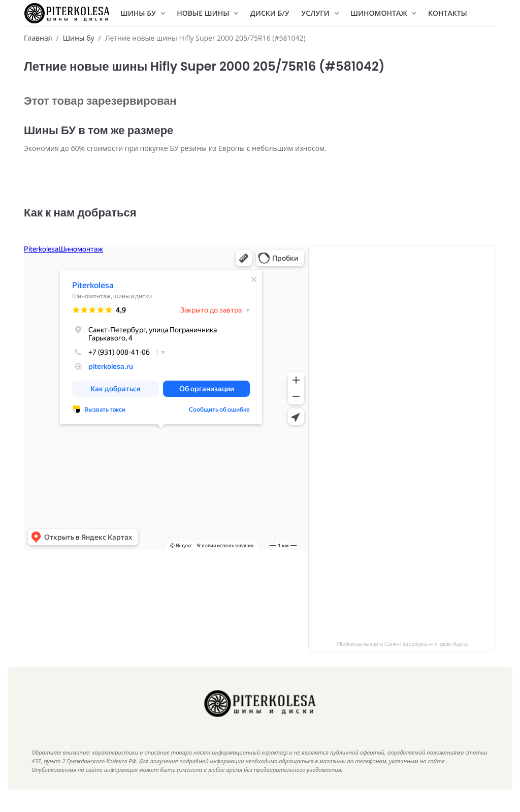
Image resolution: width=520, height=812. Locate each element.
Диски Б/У (270, 13)
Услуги (320, 13)
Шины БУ (143, 13)
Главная (38, 38)
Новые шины (207, 13)
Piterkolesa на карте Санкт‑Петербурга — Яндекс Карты (402, 651)
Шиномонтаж (383, 13)
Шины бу (79, 38)
